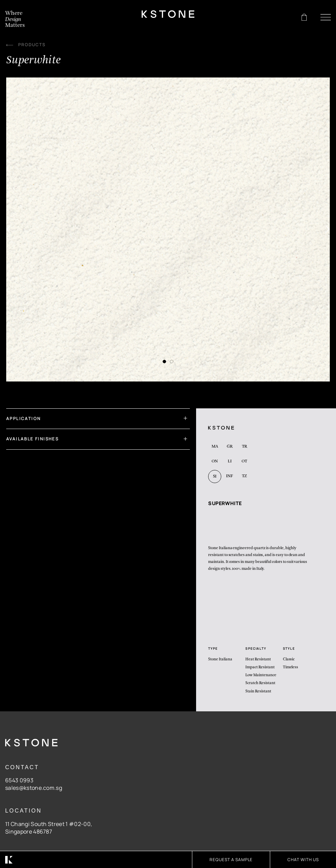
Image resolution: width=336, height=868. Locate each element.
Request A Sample (231, 860)
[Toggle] (184, 402)
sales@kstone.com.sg (34, 775)
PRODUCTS (26, 45)
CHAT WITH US (303, 860)
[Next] (310, 223)
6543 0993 (19, 768)
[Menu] (326, 17)
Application (97, 403)
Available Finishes (97, 423)
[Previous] (26, 223)
